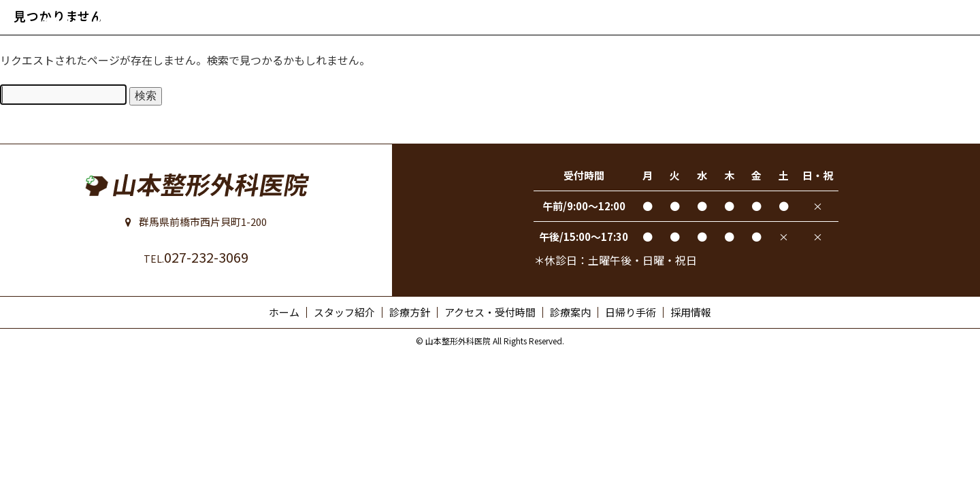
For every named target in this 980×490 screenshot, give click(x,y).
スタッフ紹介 (344, 312)
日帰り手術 (631, 312)
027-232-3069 (196, 257)
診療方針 (410, 312)
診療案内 (570, 312)
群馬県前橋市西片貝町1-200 (196, 222)
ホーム (284, 312)
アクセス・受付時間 (490, 312)
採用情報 (691, 312)
